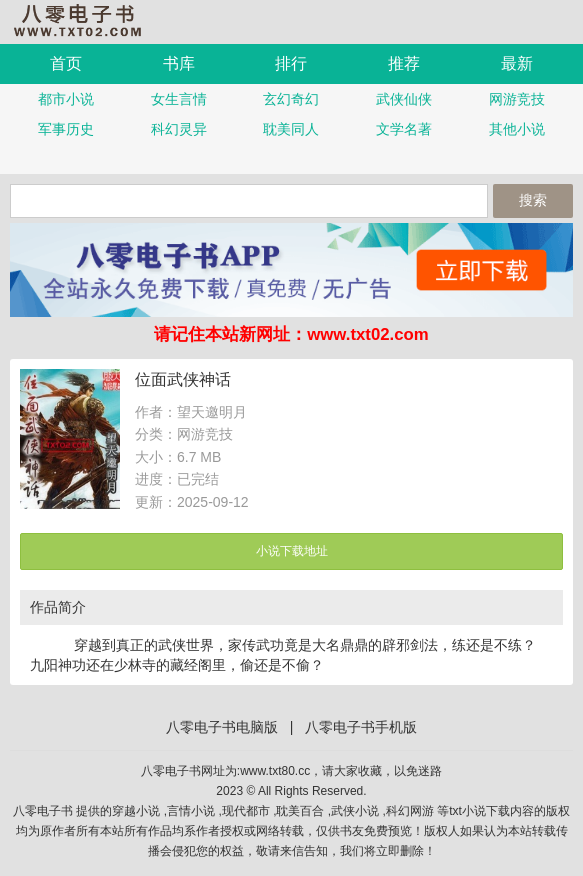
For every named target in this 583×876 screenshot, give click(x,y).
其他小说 (517, 129)
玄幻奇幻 (291, 99)
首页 (66, 63)
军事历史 (66, 129)
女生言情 (179, 99)
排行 (291, 63)
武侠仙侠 (404, 99)
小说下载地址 (292, 551)
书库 (179, 63)
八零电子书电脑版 (222, 727)
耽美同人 (291, 129)
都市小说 (66, 99)
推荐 (404, 63)
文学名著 (404, 129)
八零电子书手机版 (85, 20)
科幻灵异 (179, 129)
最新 (517, 63)
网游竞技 (517, 99)
